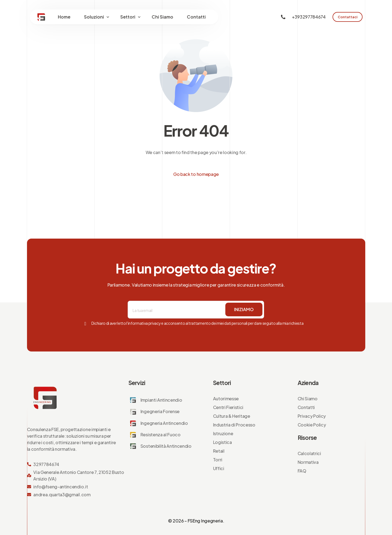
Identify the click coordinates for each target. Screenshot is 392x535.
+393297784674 (309, 17)
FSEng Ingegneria (205, 521)
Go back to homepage (196, 174)
